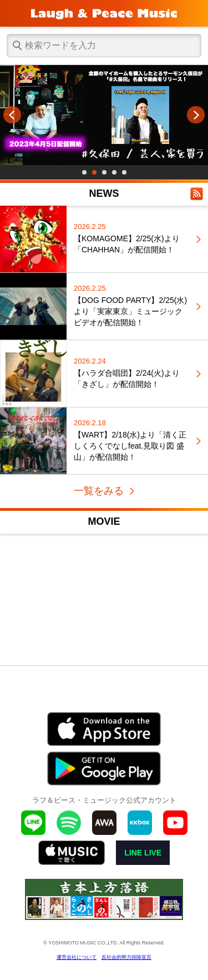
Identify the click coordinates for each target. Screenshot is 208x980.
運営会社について (77, 957)
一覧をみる (99, 491)
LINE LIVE (143, 853)
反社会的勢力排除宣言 (126, 957)
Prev (12, 115)
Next (196, 115)
